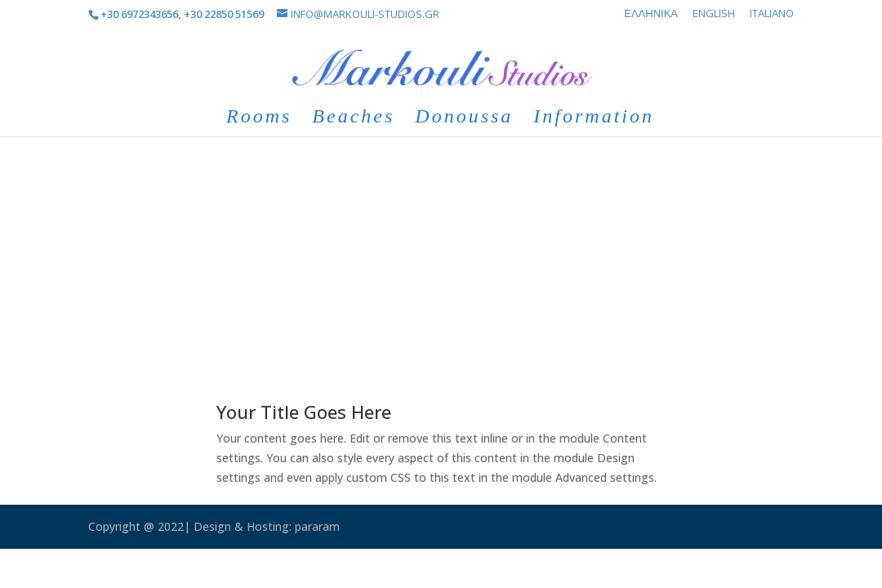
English (714, 14)
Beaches (353, 118)
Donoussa (464, 118)
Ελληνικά (651, 14)
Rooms (259, 118)
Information (594, 118)
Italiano (772, 14)
